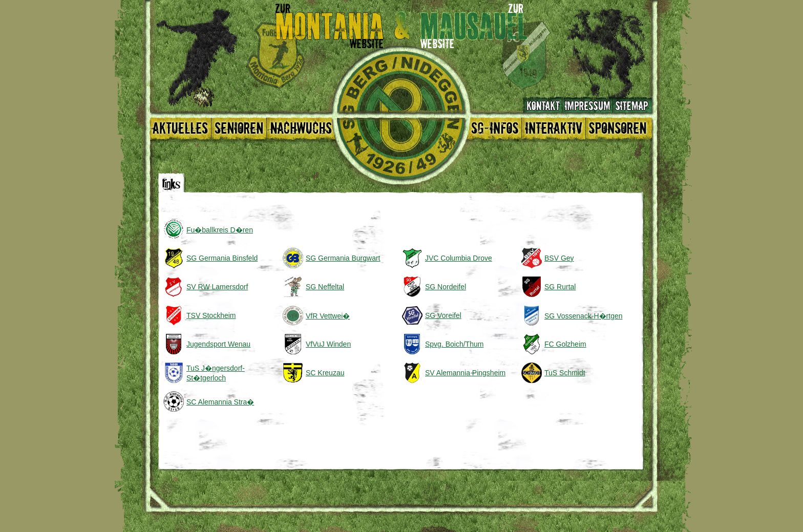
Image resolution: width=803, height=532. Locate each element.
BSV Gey (559, 258)
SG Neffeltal (325, 287)
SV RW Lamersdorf (217, 287)
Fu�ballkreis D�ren (220, 230)
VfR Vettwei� (328, 316)
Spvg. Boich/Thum (454, 344)
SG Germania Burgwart (343, 258)
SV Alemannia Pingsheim (465, 373)
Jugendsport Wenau (218, 344)
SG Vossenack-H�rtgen (584, 316)
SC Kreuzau (325, 373)
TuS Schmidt (565, 373)
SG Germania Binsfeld (222, 258)
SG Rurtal (560, 287)
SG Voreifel (443, 315)
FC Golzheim (565, 344)
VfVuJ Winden (328, 344)
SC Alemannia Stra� (220, 402)
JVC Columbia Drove (459, 258)
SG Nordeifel (446, 287)
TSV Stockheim (211, 315)
